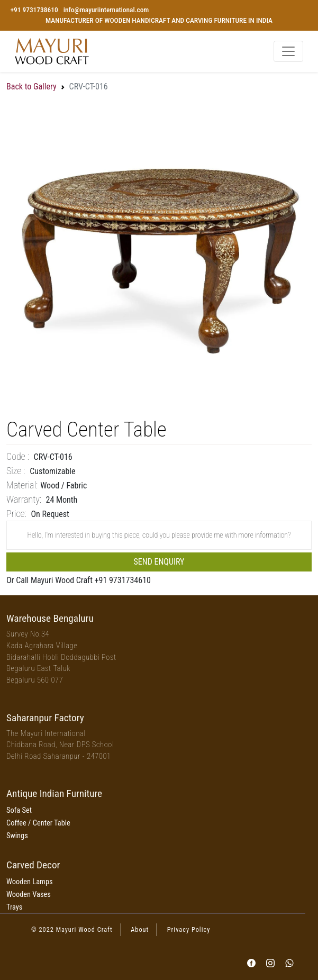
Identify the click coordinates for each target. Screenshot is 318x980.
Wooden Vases (29, 895)
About (140, 930)
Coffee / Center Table (38, 823)
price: (16, 514)
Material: (22, 485)
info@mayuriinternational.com (106, 10)
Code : (18, 456)
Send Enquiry (159, 562)
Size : (16, 471)
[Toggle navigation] (288, 51)
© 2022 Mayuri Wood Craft (72, 930)
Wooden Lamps (30, 882)
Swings (17, 836)
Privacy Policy (189, 930)
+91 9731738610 (34, 10)
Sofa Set (19, 810)
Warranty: (24, 499)
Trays (14, 907)
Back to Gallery (31, 87)
